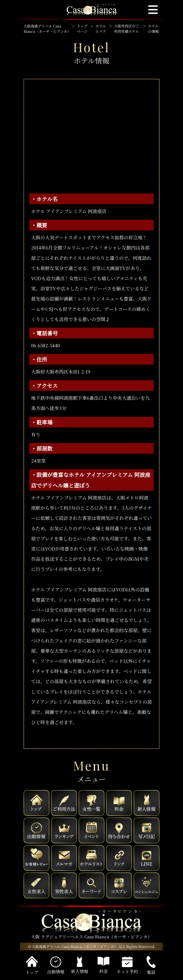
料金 (103, 965)
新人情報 (80, 965)
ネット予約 (127, 965)
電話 (151, 966)
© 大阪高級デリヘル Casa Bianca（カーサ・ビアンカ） (73, 947)
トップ (32, 965)
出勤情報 (56, 966)
